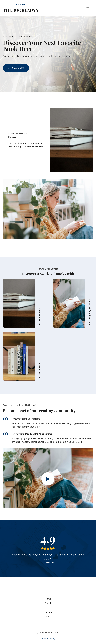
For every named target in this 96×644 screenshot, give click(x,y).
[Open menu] (89, 8)
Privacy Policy (48, 639)
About (48, 603)
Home (48, 599)
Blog (48, 617)
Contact (48, 612)
